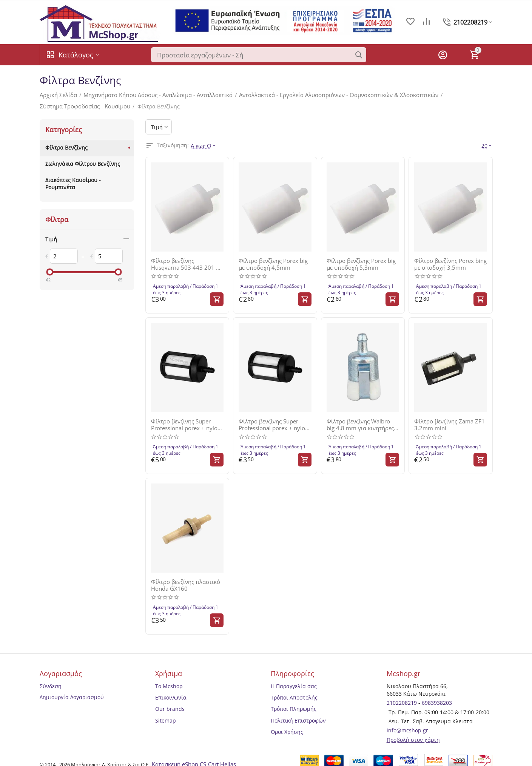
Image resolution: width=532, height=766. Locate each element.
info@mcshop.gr (407, 725)
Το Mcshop (169, 681)
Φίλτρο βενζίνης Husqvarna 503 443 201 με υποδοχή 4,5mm (187, 263)
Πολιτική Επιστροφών (298, 715)
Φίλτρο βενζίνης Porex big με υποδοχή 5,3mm (360, 263)
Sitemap (166, 715)
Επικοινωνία (171, 693)
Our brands (170, 704)
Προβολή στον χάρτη (413, 734)
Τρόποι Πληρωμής (294, 704)
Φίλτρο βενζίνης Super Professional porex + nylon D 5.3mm (275, 422)
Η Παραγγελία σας (294, 681)
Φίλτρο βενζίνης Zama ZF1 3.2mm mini (448, 422)
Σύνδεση (51, 681)
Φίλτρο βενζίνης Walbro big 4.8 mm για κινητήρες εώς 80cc (362, 422)
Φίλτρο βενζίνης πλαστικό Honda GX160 (184, 581)
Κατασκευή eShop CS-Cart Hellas (193, 758)
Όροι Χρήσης (287, 727)
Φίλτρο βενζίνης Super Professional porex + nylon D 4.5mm (187, 422)
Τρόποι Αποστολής (294, 693)
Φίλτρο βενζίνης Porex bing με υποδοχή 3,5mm (449, 263)
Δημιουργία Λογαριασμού (72, 692)
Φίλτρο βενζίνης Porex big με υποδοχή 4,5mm (272, 263)
